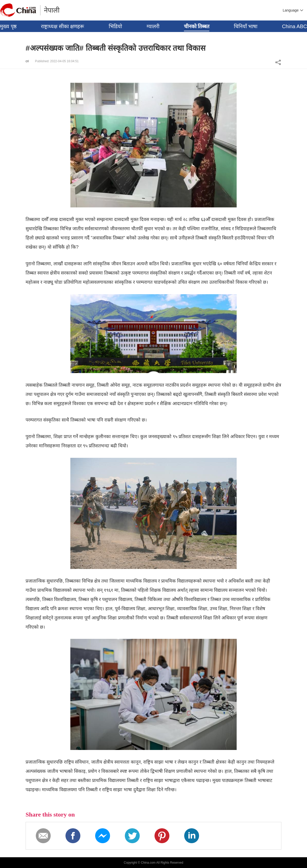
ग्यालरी (153, 26)
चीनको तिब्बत (197, 26)
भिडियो (115, 26)
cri (27, 61)
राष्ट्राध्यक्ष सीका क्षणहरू (63, 26)
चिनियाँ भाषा (246, 26)
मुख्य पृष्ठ (8, 26)
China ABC (294, 26)
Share (278, 62)
